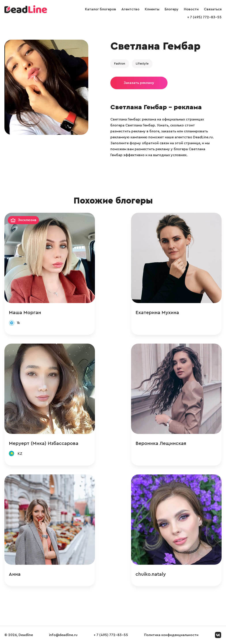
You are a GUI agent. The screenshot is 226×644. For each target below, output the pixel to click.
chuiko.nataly (151, 574)
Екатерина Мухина (157, 313)
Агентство (130, 9)
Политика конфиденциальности (171, 635)
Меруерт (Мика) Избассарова (44, 443)
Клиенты (152, 9)
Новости (191, 9)
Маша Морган (25, 313)
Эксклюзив (27, 220)
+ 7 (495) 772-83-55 (204, 17)
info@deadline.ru (63, 635)
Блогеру (172, 9)
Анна (15, 574)
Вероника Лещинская (161, 443)
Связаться (213, 9)
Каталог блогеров (101, 9)
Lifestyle (142, 64)
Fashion (120, 64)
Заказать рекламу (139, 83)
